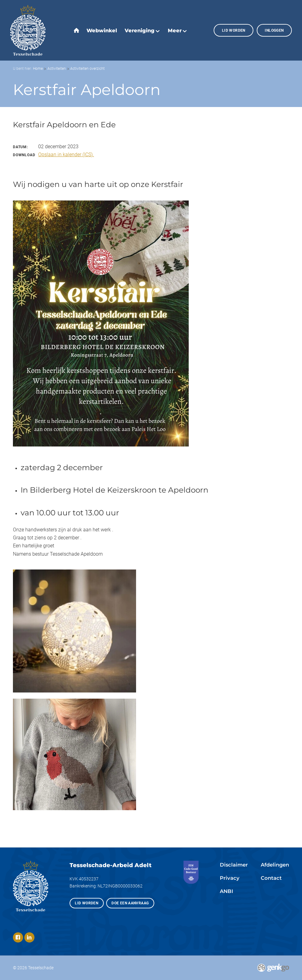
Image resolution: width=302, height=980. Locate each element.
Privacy (230, 878)
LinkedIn (29, 937)
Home (38, 69)
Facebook (18, 937)
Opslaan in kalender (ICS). (66, 155)
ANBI (226, 891)
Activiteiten (57, 69)
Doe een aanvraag (130, 903)
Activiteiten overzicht (87, 69)
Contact (271, 878)
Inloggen (274, 30)
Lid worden (234, 30)
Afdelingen (275, 865)
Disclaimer (234, 865)
